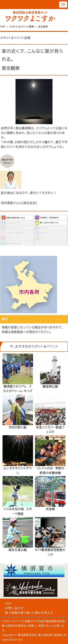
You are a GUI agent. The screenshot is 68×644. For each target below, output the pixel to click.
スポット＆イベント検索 (22, 27)
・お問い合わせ (13, 608)
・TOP (8, 604)
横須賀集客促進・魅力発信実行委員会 (40, 635)
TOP (3, 27)
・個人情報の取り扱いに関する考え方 (28, 613)
